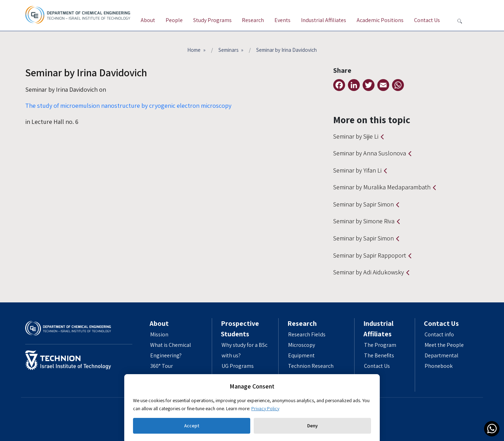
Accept (192, 426)
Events (282, 20)
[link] (492, 429)
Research (253, 20)
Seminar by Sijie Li (356, 136)
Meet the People (444, 345)
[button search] (460, 21)
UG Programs (238, 366)
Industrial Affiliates (324, 20)
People (174, 20)
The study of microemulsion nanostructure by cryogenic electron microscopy (128, 106)
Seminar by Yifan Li (357, 170)
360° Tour (162, 366)
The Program (380, 345)
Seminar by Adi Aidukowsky (369, 272)
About (148, 20)
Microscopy (302, 345)
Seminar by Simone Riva (364, 221)
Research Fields (307, 334)
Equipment (301, 355)
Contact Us (427, 20)
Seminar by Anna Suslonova (370, 153)
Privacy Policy (265, 408)
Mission (159, 334)
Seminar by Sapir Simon (363, 204)
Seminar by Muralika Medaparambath (382, 187)
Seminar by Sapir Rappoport (370, 255)
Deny (312, 426)
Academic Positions (380, 20)
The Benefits (379, 355)
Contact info (439, 334)
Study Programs (212, 20)
